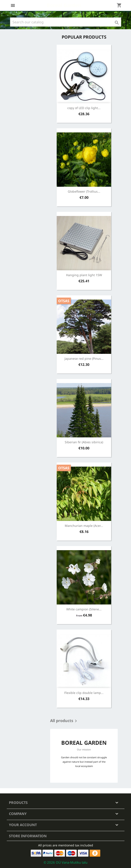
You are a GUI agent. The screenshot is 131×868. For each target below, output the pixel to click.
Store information (28, 836)
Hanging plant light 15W (84, 275)
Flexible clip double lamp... (84, 693)
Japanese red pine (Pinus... (84, 359)
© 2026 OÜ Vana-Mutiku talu (65, 862)
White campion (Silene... (84, 609)
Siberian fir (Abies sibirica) (84, 442)
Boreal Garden (64, 5)
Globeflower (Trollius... (84, 191)
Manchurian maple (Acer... (84, 526)
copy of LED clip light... (84, 108)
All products (64, 721)
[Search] (66, 22)
